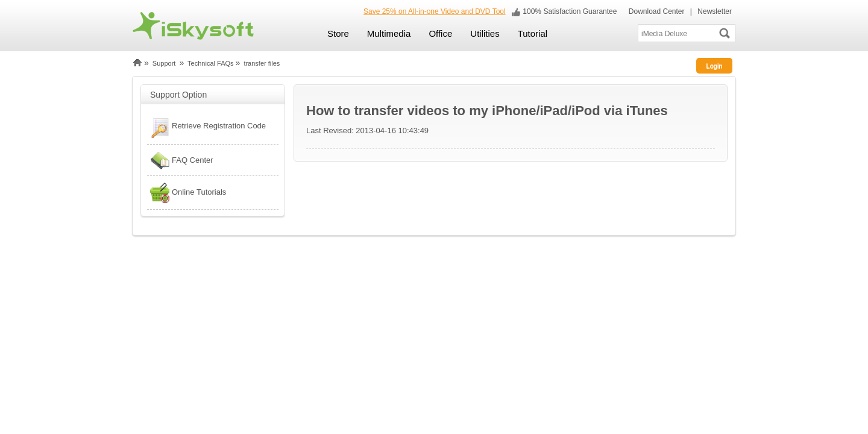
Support (164, 63)
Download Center (655, 11)
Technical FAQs (210, 63)
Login (715, 66)
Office (440, 33)
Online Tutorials (187, 193)
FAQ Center (180, 160)
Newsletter (715, 11)
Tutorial (533, 33)
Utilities (485, 33)
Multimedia (389, 33)
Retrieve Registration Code (206, 127)
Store (338, 33)
